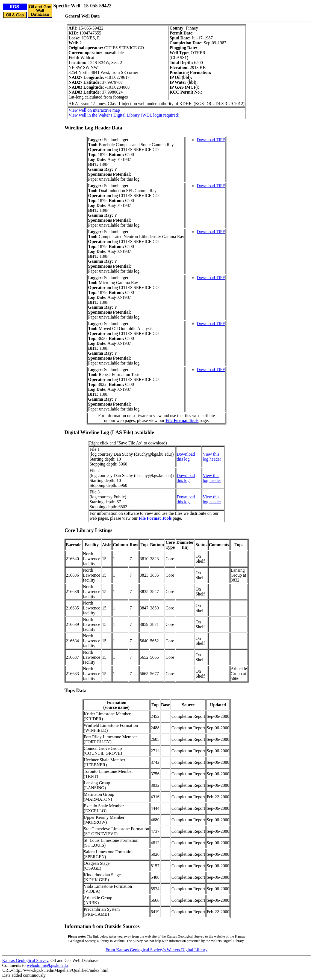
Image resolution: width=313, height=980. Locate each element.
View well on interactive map (94, 110)
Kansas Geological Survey (25, 960)
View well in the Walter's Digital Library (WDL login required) (124, 115)
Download (186, 454)
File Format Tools (182, 420)
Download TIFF (211, 140)
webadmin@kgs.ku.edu (47, 965)
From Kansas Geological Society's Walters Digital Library (157, 950)
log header (212, 459)
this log (183, 459)
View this (211, 454)
